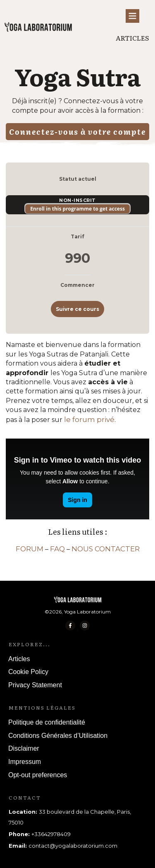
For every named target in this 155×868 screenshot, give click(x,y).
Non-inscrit (77, 200)
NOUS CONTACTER (106, 549)
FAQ (57, 549)
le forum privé (89, 419)
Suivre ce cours (77, 309)
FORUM (30, 549)
